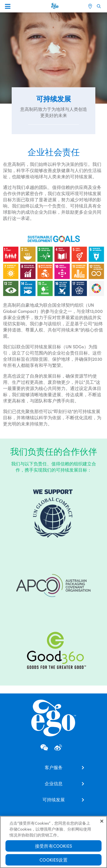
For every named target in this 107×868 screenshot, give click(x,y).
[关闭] (102, 822)
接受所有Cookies (53, 846)
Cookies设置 (53, 860)
